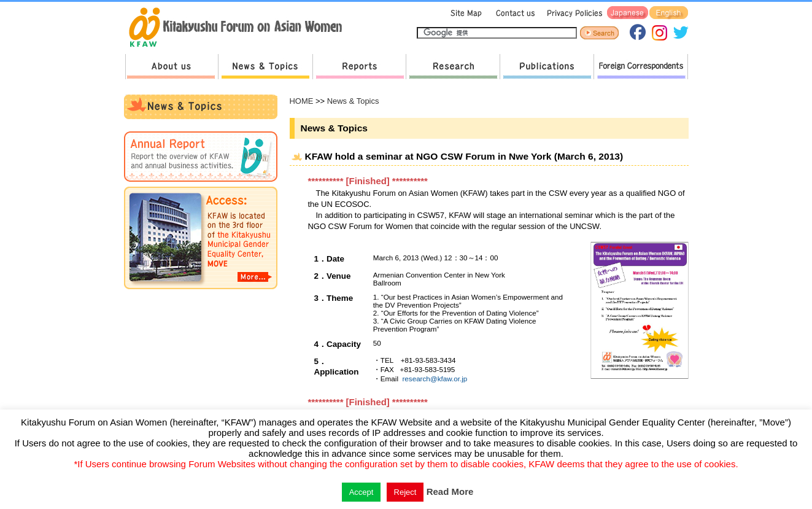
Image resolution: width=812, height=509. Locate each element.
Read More (450, 492)
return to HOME (240, 28)
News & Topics (265, 67)
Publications (547, 67)
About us (172, 67)
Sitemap (465, 13)
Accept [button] (362, 492)
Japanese (628, 13)
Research (453, 67)
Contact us (513, 13)
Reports (359, 67)
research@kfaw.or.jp (435, 379)
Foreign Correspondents (641, 67)
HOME (302, 101)
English (669, 13)
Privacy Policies (573, 13)
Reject (405, 492)
